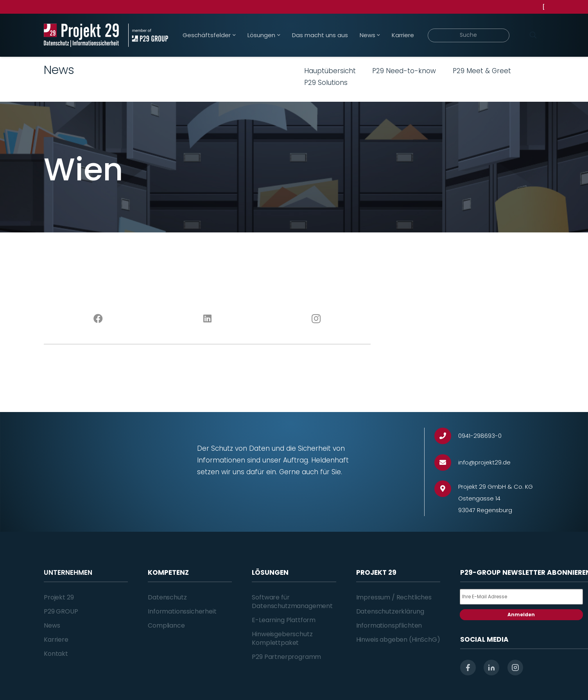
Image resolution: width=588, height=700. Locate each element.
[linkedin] (491, 668)
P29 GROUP (61, 611)
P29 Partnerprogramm (286, 657)
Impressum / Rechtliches (394, 597)
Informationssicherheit (182, 611)
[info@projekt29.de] (446, 463)
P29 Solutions (326, 83)
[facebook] (468, 668)
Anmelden (521, 615)
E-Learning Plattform (284, 620)
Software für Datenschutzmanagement (292, 602)
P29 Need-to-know (404, 71)
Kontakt (56, 654)
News (52, 625)
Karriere (56, 640)
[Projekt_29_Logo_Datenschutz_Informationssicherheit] (81, 35)
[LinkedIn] (207, 319)
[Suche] (469, 35)
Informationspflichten (389, 625)
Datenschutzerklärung (390, 611)
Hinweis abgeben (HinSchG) (398, 640)
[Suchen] (533, 35)
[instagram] (515, 668)
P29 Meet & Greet (482, 71)
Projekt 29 (59, 597)
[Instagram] (316, 319)
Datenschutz (167, 597)
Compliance (166, 625)
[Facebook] (98, 319)
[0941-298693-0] (446, 436)
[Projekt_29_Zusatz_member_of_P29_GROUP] (148, 35)
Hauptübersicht (330, 71)
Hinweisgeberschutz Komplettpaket (282, 638)
